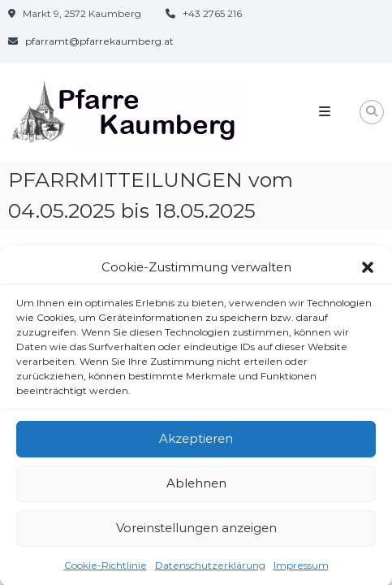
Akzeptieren (196, 442)
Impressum (301, 568)
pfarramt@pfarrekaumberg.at (99, 41)
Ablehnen (196, 486)
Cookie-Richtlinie (106, 568)
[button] (368, 271)
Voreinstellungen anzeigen (196, 531)
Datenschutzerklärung (210, 568)
